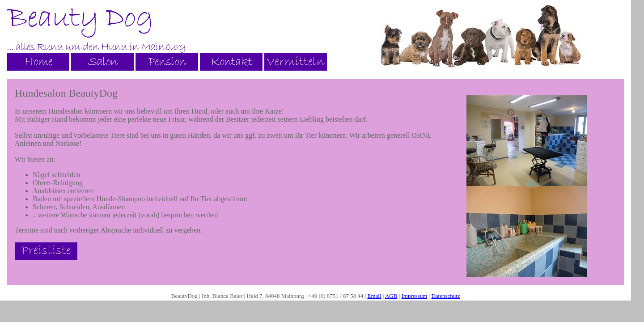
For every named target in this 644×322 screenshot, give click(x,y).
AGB (391, 296)
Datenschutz (445, 296)
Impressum (415, 296)
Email (375, 296)
